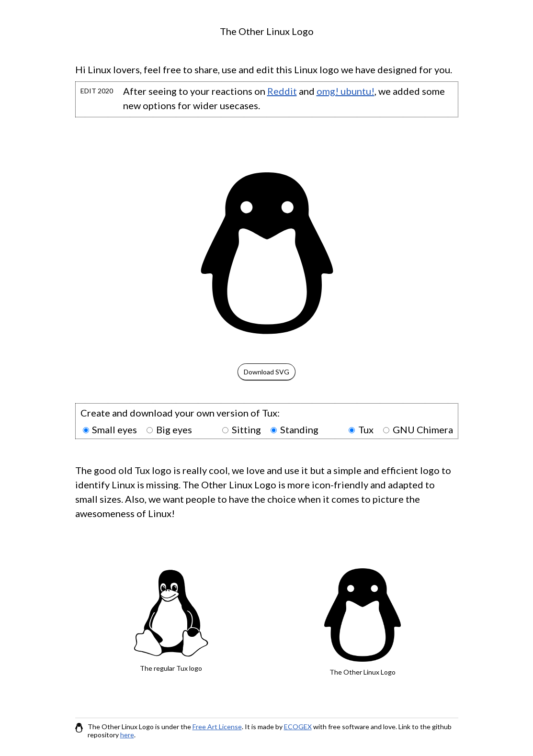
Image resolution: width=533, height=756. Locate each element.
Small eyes (114, 429)
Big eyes (174, 429)
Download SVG (266, 372)
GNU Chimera (423, 429)
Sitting (246, 429)
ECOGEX (298, 727)
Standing (299, 429)
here (127, 735)
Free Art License (217, 727)
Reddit (282, 91)
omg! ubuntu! (346, 91)
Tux (366, 429)
